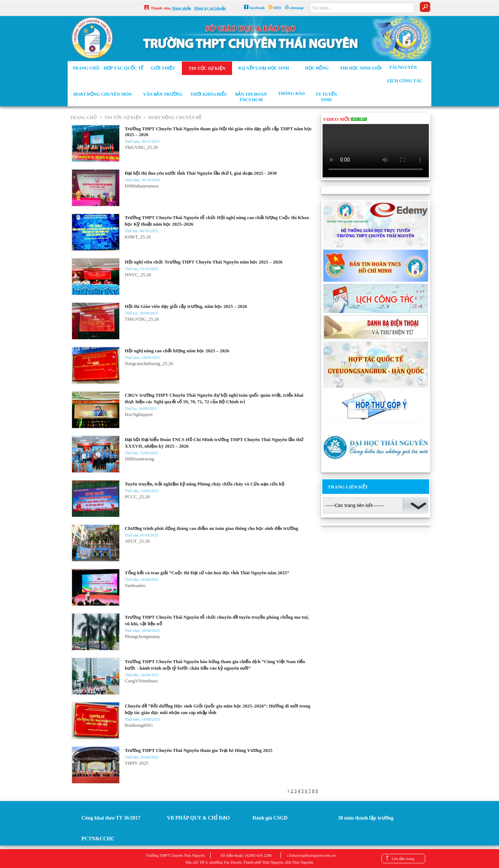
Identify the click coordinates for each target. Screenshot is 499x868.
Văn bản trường (163, 94)
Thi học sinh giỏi (361, 68)
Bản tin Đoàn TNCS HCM (251, 97)
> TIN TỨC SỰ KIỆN (120, 118)
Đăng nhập (182, 8)
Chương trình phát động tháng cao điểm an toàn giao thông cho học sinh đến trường (211, 528)
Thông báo (291, 94)
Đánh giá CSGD (270, 818)
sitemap (297, 8)
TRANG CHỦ (84, 118)
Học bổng (317, 68)
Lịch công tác (405, 81)
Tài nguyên (403, 67)
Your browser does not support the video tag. (376, 151)
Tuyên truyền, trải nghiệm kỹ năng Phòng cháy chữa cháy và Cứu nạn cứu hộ (205, 484)
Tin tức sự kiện (207, 68)
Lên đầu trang (403, 859)
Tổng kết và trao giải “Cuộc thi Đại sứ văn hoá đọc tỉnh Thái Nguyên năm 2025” (207, 573)
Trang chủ (86, 68)
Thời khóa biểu (209, 94)
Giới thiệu (163, 68)
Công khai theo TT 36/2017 (111, 818)
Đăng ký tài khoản (210, 8)
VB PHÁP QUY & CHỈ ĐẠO (198, 818)
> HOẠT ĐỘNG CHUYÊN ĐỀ (171, 118)
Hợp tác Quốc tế (124, 68)
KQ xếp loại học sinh (264, 68)
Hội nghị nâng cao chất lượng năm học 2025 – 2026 (177, 351)
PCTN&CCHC (98, 839)
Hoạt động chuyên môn (103, 94)
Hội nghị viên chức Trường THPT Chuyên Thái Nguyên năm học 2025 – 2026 (204, 262)
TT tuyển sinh (326, 97)
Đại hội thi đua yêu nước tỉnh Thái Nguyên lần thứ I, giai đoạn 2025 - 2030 (201, 173)
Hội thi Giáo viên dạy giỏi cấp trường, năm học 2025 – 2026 (186, 306)
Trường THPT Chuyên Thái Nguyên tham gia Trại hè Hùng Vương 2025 (199, 750)
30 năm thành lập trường (366, 818)
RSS (278, 8)
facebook (257, 8)
